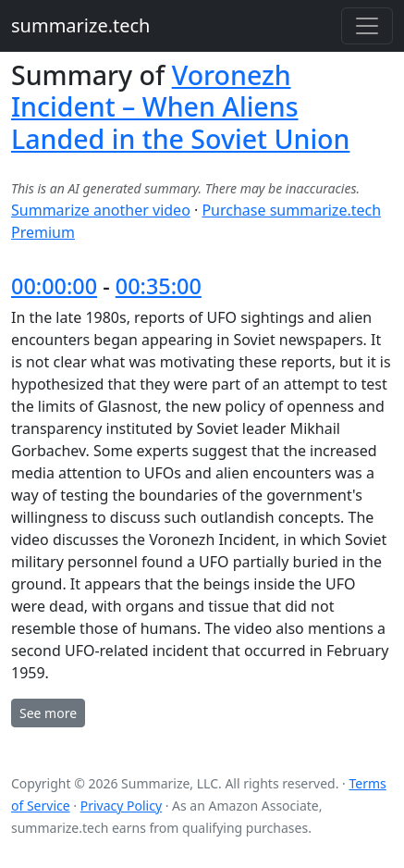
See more (48, 713)
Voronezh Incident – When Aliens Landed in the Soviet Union (180, 106)
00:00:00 (54, 286)
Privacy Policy (121, 806)
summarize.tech (80, 25)
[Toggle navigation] (367, 26)
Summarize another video (101, 210)
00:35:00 (159, 286)
